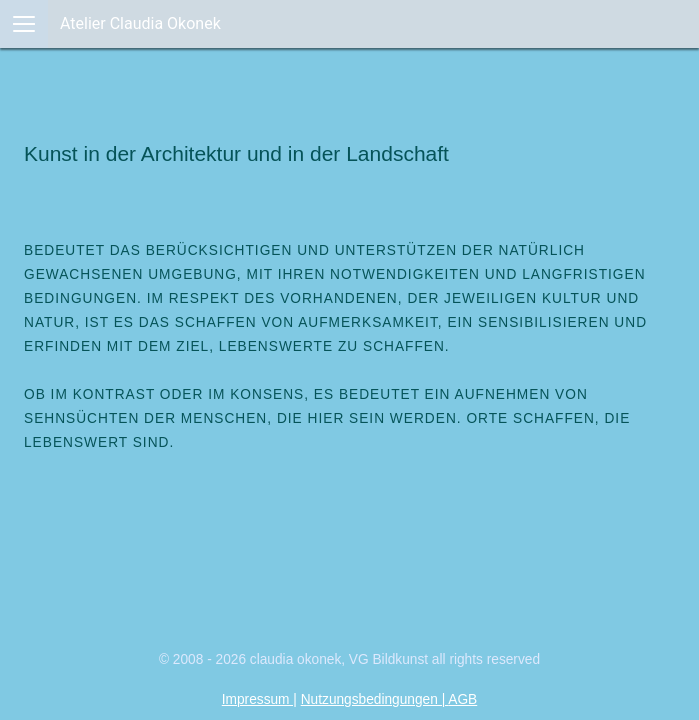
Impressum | (259, 699)
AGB (462, 699)
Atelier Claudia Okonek (140, 23)
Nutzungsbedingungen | (375, 699)
